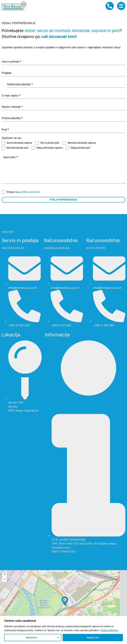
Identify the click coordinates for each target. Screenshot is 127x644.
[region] (63, 630)
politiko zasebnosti (30, 192)
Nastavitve (32, 638)
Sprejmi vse (93, 638)
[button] (65, 601)
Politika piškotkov (109, 630)
